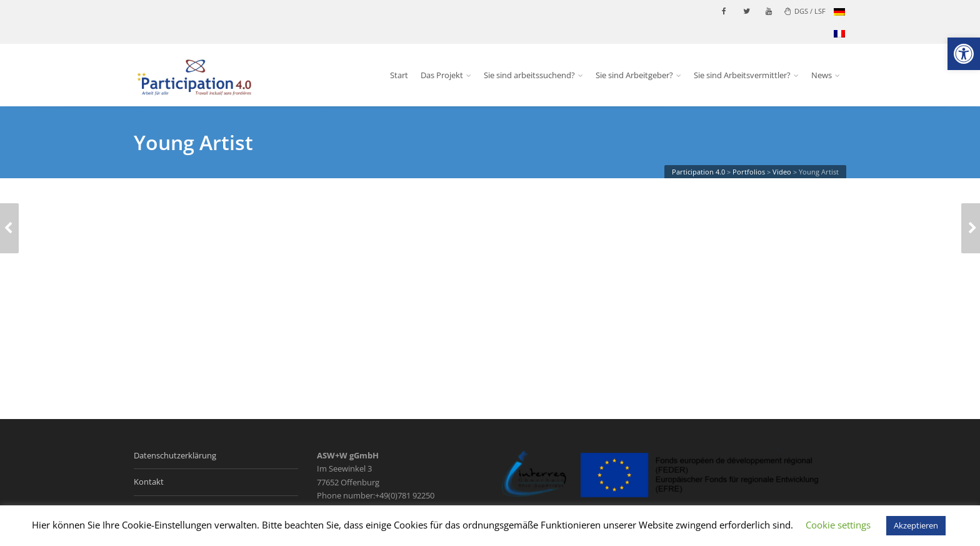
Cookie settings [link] (838, 525)
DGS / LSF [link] (805, 11)
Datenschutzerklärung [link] (175, 455)
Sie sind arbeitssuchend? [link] (529, 75)
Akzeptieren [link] (916, 525)
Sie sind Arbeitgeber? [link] (634, 75)
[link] (964, 54)
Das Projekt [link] (442, 75)
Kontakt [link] (149, 482)
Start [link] (399, 75)
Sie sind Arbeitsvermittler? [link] (742, 75)
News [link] (822, 75)
